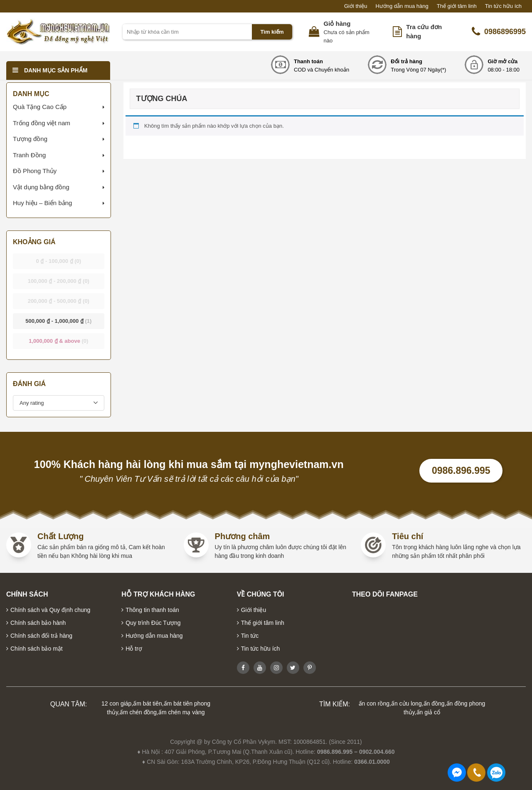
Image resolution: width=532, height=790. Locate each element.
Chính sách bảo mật (37, 649)
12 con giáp (116, 703)
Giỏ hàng (337, 24)
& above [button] (58, 341)
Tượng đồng (30, 139)
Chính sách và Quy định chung (50, 610)
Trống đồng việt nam (42, 123)
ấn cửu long (406, 703)
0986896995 (499, 32)
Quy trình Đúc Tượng (153, 623)
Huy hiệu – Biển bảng (42, 203)
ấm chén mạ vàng (182, 712)
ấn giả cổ (428, 712)
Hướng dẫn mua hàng (402, 6)
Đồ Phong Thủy (35, 171)
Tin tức (250, 636)
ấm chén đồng (138, 712)
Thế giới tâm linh (457, 6)
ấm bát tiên (147, 703)
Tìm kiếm (272, 32)
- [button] (59, 261)
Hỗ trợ (134, 649)
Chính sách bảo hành (38, 623)
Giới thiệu (356, 6)
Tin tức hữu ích (503, 6)
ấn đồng (434, 703)
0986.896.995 (461, 471)
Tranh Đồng (29, 155)
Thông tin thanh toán (152, 610)
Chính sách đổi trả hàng (41, 636)
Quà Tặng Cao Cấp (40, 107)
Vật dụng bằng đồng (41, 187)
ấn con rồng (374, 703)
